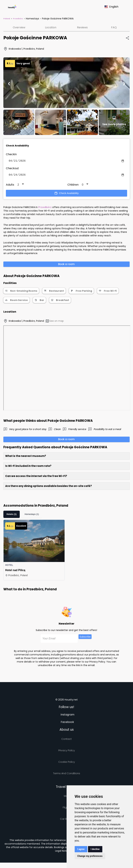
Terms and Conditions (67, 775)
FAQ (114, 27)
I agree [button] (81, 849)
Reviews (82, 27)
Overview (19, 27)
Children (73, 186)
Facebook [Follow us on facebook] (67, 723)
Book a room (66, 265)
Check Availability (66, 195)
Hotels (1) (12, 515)
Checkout (12, 169)
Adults (10, 186)
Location (51, 27)
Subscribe (85, 638)
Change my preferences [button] (90, 856)
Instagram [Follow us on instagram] (67, 716)
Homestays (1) (32, 515)
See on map (54, 322)
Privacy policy (67, 752)
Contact (66, 740)
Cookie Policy (67, 763)
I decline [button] (95, 849)
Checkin (11, 154)
